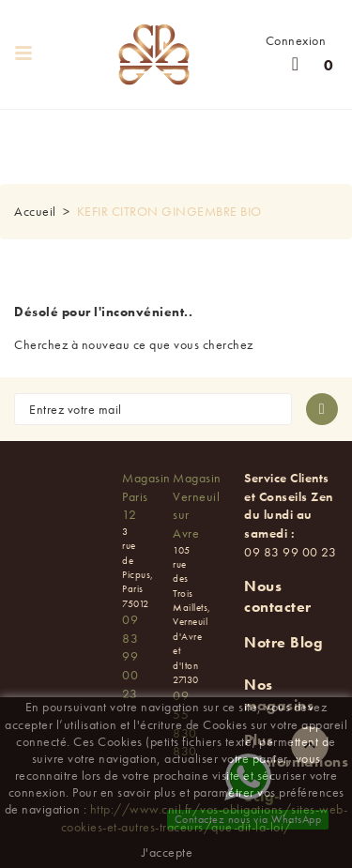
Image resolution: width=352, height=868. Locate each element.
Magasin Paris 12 (146, 496)
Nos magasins (279, 695)
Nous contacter (278, 596)
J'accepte (168, 852)
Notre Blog (283, 642)
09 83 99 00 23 (130, 656)
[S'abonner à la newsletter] (322, 409)
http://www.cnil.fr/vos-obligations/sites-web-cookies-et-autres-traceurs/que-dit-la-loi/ (205, 817)
